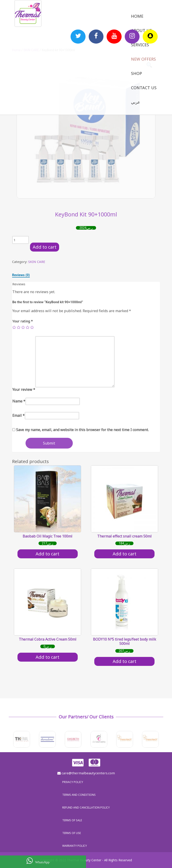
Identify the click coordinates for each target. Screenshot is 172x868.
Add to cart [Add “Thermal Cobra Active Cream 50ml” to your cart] (47, 657)
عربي (136, 102)
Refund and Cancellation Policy (86, 808)
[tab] (21, 275)
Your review (24, 390)
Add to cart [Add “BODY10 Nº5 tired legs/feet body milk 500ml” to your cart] (125, 661)
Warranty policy (75, 846)
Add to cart (45, 247)
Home (137, 16)
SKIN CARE (37, 262)
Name (19, 401)
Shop (137, 73)
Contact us (144, 88)
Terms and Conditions (79, 795)
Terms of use (72, 833)
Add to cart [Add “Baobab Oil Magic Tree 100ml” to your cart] (47, 554)
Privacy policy (73, 782)
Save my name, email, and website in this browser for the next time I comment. (82, 430)
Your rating (23, 321)
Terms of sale (72, 820)
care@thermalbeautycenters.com (86, 773)
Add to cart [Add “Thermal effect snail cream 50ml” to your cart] (125, 554)
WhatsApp (38, 861)
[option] (86, 129)
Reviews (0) (21, 275)
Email (18, 415)
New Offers (143, 59)
